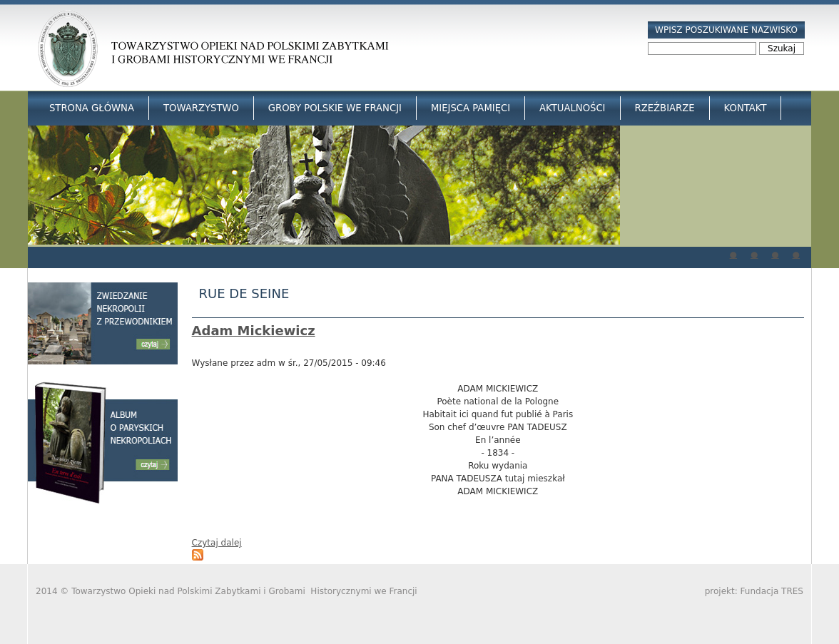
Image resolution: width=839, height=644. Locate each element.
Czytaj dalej (217, 543)
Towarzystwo (201, 108)
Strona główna (92, 108)
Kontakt (746, 108)
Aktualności (572, 108)
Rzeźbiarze (665, 108)
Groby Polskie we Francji (335, 108)
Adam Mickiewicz (254, 331)
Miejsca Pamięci (471, 108)
